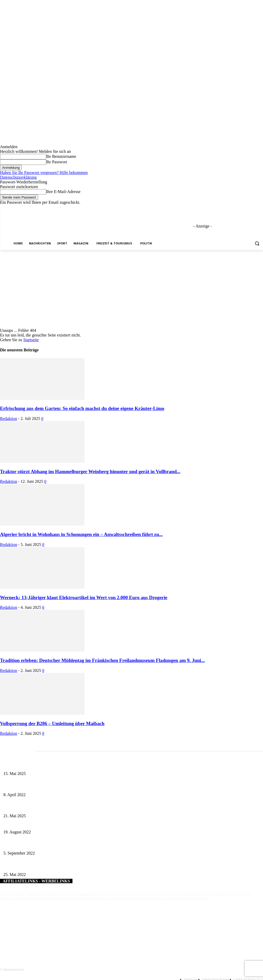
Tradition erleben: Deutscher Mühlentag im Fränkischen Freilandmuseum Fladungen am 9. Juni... (102, 660)
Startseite (31, 340)
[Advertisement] (131, 289)
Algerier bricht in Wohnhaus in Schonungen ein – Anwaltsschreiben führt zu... (81, 534)
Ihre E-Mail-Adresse (63, 192)
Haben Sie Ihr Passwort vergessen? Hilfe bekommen (44, 173)
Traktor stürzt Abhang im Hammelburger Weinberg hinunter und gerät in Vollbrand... (90, 471)
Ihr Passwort (57, 162)
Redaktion (9, 419)
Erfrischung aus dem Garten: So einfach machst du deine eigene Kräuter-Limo (82, 408)
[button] (257, 244)
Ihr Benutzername (61, 156)
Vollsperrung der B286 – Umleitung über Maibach (52, 723)
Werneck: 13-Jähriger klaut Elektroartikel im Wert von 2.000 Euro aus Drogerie (84, 597)
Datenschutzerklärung (18, 177)
